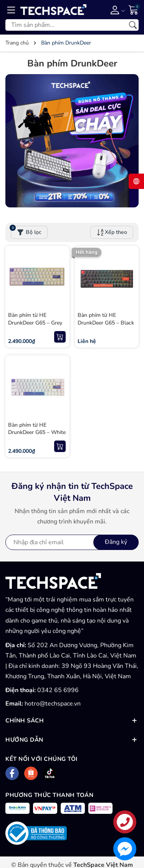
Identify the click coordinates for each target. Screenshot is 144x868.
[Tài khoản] (116, 10)
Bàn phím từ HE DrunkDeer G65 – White (37, 429)
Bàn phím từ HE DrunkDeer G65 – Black (106, 319)
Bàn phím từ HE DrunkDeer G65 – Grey (35, 319)
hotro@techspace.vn (53, 704)
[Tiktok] (50, 773)
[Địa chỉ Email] (72, 542)
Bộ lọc (26, 231)
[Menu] (11, 10)
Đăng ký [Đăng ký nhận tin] (116, 542)
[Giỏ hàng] (134, 9)
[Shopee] (31, 773)
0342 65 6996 (58, 690)
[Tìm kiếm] (133, 25)
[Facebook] (12, 773)
